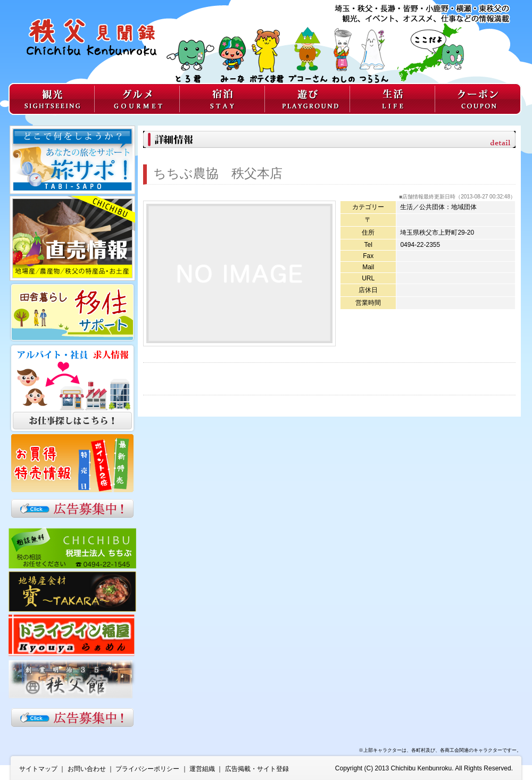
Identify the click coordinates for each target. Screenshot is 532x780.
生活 (392, 99)
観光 (51, 99)
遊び (307, 99)
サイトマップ (38, 769)
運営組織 (202, 769)
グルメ (137, 99)
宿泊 (222, 99)
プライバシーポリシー (147, 769)
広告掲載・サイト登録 (257, 769)
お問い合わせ (87, 769)
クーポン (478, 99)
